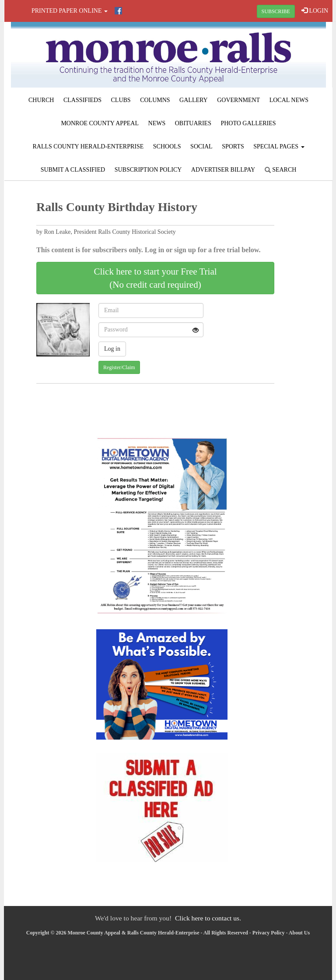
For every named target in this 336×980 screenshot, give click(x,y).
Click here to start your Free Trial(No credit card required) (155, 278)
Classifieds (82, 100)
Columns (155, 100)
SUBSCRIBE (276, 11)
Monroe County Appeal (100, 123)
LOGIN (315, 11)
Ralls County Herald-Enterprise (88, 146)
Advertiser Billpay (223, 170)
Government (238, 100)
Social (201, 146)
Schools (167, 146)
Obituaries (193, 123)
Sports (233, 146)
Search (281, 170)
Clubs (121, 100)
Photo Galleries (248, 123)
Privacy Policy (269, 933)
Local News (289, 100)
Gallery (194, 100)
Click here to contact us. (208, 918)
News (157, 123)
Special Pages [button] (279, 146)
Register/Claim (119, 367)
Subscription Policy (148, 170)
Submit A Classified (73, 170)
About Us (299, 933)
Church (41, 100)
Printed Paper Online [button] (70, 11)
